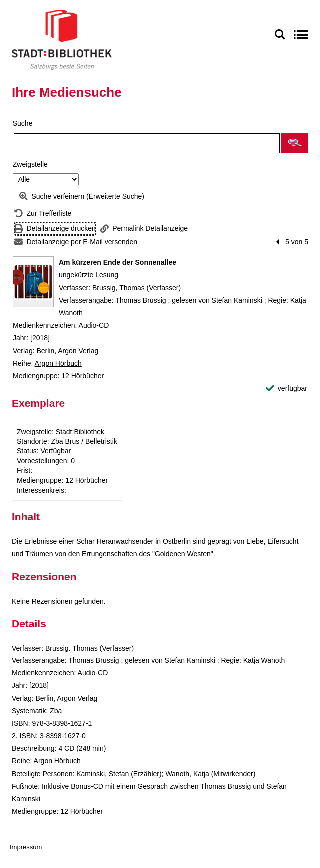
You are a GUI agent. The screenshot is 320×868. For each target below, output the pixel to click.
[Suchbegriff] (147, 143)
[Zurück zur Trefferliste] (43, 213)
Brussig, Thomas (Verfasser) (137, 288)
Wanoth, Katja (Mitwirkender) (210, 774)
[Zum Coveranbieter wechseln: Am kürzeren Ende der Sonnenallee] (33, 282)
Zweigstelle (30, 164)
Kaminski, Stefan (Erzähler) (119, 774)
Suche (23, 123)
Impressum (26, 847)
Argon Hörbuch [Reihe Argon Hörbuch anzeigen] (58, 363)
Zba (56, 711)
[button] (295, 143)
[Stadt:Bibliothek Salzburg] (62, 39)
